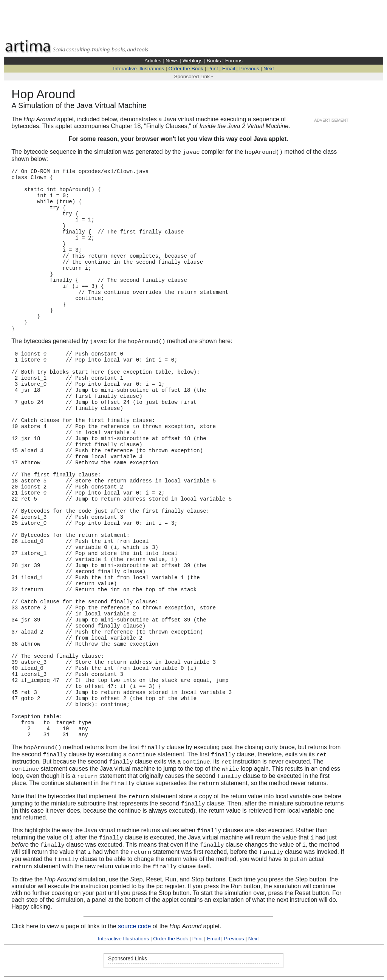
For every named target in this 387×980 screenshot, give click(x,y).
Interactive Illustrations (139, 69)
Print (213, 69)
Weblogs (193, 61)
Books (214, 61)
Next (269, 69)
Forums (234, 61)
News (172, 61)
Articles (153, 61)
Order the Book (186, 69)
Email (229, 69)
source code (134, 926)
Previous (249, 69)
